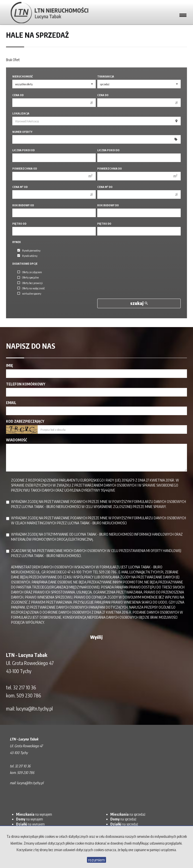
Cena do (103, 95)
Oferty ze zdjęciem (30, 272)
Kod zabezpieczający (25, 421)
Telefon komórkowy (26, 384)
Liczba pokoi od (23, 150)
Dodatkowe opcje (25, 264)
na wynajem (34, 814)
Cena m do (105, 187)
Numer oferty (22, 132)
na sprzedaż (128, 814)
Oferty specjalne (28, 278)
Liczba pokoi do (108, 150)
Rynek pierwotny (29, 250)
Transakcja (106, 76)
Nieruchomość (23, 76)
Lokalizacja (21, 113)
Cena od (18, 95)
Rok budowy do (108, 205)
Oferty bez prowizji (30, 283)
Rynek (17, 242)
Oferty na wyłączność (31, 288)
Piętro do (104, 224)
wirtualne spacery (29, 293)
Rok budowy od (23, 205)
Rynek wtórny (27, 256)
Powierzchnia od (25, 168)
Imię (10, 365)
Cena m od (20, 187)
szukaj (139, 303)
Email (11, 403)
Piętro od (19, 224)
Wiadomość (16, 440)
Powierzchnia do (110, 168)
